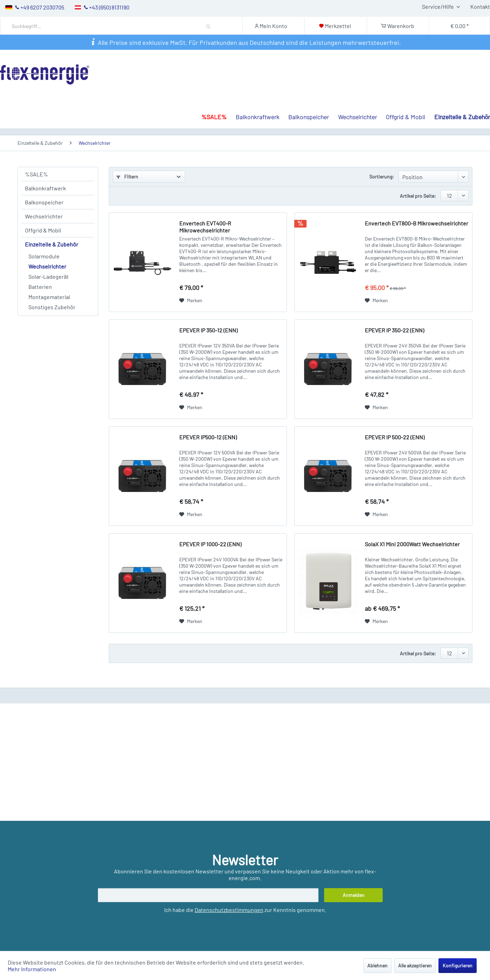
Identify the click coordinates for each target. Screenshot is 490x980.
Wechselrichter (44, 216)
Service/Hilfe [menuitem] (438, 6)
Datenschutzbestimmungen (229, 910)
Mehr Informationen (32, 969)
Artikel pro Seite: (418, 196)
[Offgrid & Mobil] (401, 94)
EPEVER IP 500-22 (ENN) (395, 437)
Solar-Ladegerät (49, 276)
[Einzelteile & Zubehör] (458, 94)
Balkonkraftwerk (45, 188)
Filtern (127, 177)
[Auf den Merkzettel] (191, 300)
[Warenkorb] (398, 26)
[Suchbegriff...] (117, 26)
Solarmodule (44, 256)
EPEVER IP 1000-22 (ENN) (210, 544)
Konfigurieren (458, 965)
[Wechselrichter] (353, 94)
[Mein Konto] (273, 26)
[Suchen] (209, 26)
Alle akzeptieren (415, 965)
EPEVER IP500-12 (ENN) (208, 437)
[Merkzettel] (335, 26)
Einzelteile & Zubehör (52, 244)
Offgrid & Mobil (43, 230)
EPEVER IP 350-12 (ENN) (208, 330)
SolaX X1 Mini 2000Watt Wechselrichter (412, 544)
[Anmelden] (354, 895)
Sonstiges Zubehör (52, 307)
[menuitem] (123, 26)
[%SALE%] (209, 94)
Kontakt (480, 6)
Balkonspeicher (44, 202)
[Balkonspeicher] (304, 94)
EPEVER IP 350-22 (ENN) (394, 330)
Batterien (40, 287)
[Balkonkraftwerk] (253, 94)
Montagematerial (49, 297)
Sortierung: (382, 177)
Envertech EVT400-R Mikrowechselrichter (205, 227)
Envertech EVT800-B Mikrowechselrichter (417, 223)
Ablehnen (377, 965)
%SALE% (36, 174)
